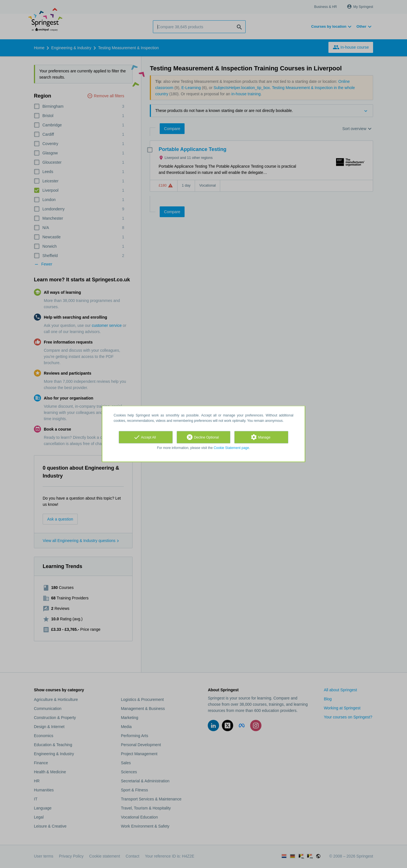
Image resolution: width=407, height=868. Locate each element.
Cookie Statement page (231, 448)
